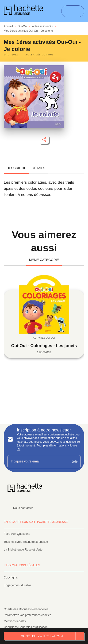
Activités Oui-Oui (42, 26)
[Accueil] (23, 11)
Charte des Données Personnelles (26, 609)
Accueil (8, 26)
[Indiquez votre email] (38, 462)
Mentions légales (15, 621)
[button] (40, 55)
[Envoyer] (75, 462)
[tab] (16, 168)
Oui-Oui (22, 26)
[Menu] (73, 11)
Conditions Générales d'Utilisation (26, 627)
